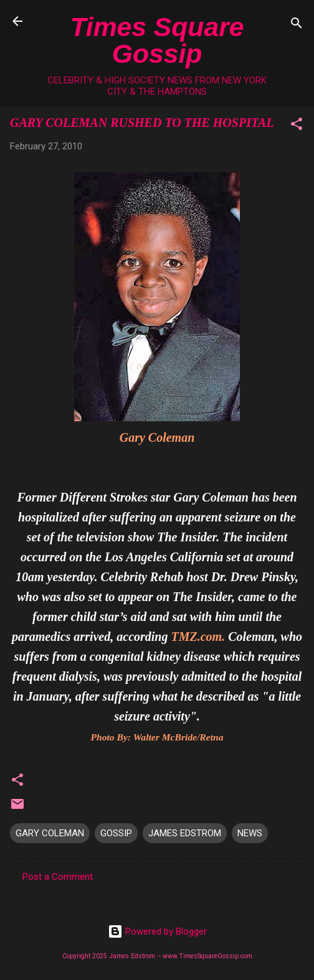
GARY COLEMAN (50, 833)
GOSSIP (116, 833)
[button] (297, 126)
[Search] (297, 25)
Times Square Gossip (157, 40)
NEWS (250, 833)
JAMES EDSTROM (185, 833)
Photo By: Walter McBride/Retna (157, 737)
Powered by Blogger (157, 931)
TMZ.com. (198, 637)
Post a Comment (58, 877)
